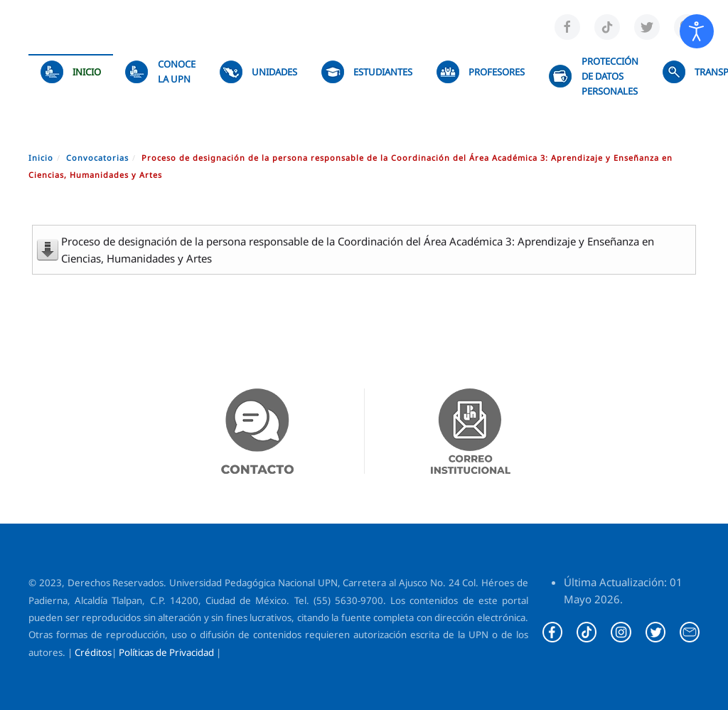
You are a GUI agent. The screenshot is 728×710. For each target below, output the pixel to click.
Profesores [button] (481, 72)
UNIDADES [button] (258, 72)
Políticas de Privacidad (166, 652)
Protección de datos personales (593, 76)
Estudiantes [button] (367, 72)
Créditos (93, 652)
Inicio (71, 72)
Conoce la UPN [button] (160, 71)
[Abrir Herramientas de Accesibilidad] (697, 31)
